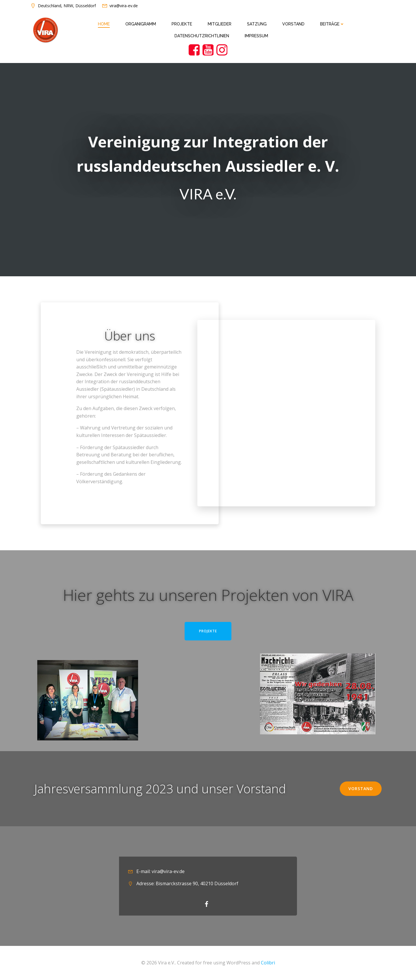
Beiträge (332, 24)
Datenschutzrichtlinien (202, 36)
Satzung (257, 24)
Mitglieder (220, 24)
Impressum (256, 36)
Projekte (182, 24)
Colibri (268, 963)
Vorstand (293, 24)
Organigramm (141, 24)
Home (104, 24)
